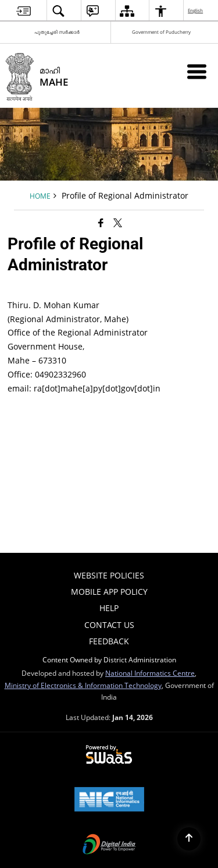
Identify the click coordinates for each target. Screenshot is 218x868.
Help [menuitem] (109, 608)
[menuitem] (24, 11)
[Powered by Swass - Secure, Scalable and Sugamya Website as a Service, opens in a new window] (109, 755)
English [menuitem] (196, 10)
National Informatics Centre (150, 673)
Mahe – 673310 (37, 360)
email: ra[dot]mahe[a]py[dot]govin (84, 388)
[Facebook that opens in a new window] (101, 223)
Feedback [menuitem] (109, 641)
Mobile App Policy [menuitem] (109, 592)
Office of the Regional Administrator (78, 332)
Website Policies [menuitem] (109, 575)
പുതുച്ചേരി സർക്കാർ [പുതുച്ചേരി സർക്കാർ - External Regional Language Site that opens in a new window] (57, 32)
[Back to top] (189, 839)
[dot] (144, 388)
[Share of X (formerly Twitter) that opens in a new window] (118, 223)
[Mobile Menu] (197, 71)
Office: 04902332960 (47, 374)
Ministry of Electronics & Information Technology (83, 685)
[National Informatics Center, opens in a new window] (109, 800)
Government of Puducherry (161, 32)
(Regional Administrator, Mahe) (68, 319)
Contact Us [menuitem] (109, 625)
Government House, (46, 346)
